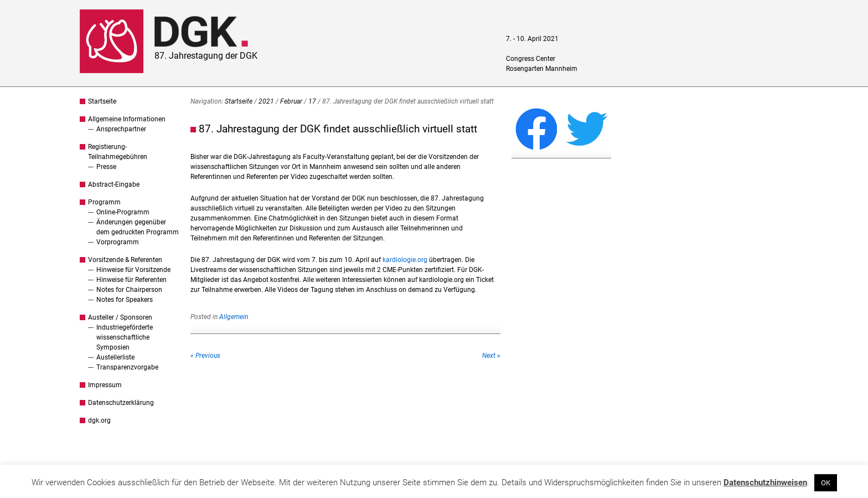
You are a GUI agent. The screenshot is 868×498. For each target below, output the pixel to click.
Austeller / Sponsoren (120, 317)
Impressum (105, 385)
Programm (104, 202)
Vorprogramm (118, 242)
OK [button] (826, 483)
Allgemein (234, 317)
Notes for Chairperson (129, 290)
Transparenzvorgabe (127, 367)
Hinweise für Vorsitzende (133, 270)
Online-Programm (123, 212)
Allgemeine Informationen (127, 119)
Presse (106, 167)
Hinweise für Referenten (131, 280)
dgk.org (99, 420)
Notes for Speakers (125, 300)
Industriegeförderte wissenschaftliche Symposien (125, 337)
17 (312, 101)
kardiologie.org (405, 260)
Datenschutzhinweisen (765, 482)
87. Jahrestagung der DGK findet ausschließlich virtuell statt (338, 129)
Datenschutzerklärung (121, 403)
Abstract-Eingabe (114, 184)
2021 (266, 101)
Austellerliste (115, 357)
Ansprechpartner (121, 129)
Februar (291, 101)
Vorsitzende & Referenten (125, 260)
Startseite (102, 101)
